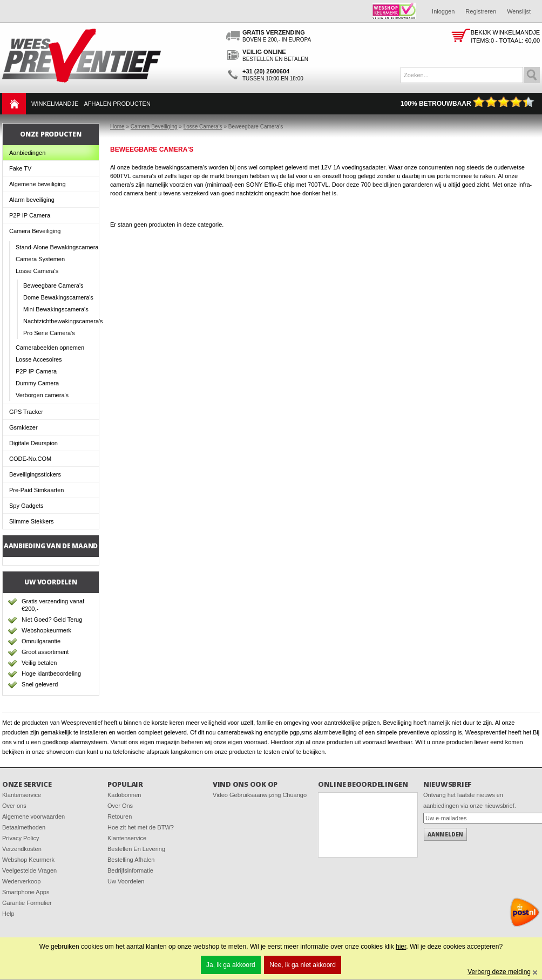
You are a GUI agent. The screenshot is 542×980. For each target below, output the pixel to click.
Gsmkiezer (23, 427)
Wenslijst (519, 11)
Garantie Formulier (27, 903)
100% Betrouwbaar (468, 104)
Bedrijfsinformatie (130, 870)
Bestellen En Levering (136, 849)
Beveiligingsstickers (35, 474)
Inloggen (443, 11)
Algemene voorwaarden (33, 816)
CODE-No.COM (30, 459)
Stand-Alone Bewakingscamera (57, 247)
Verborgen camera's (42, 395)
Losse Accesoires (39, 359)
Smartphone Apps (26, 892)
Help (8, 914)
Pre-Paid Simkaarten (37, 490)
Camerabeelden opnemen (50, 348)
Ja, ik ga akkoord (231, 965)
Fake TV (20, 168)
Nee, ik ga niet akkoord (303, 965)
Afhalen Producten (117, 104)
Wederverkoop (21, 881)
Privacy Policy (21, 838)
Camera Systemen (40, 259)
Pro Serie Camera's (49, 333)
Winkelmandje (55, 104)
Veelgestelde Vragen (29, 870)
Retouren (120, 816)
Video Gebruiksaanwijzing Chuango (260, 795)
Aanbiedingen (27, 153)
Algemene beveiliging (38, 184)
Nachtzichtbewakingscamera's (61, 321)
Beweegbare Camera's (53, 285)
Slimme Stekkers (32, 521)
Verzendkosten (22, 849)
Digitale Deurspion (33, 443)
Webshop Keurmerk (28, 860)
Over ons (14, 806)
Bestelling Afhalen (131, 860)
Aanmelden (445, 834)
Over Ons (120, 806)
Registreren (481, 11)
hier (401, 947)
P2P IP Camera (30, 215)
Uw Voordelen (126, 881)
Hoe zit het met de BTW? (141, 827)
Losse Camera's (37, 271)
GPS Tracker (26, 412)
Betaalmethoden (24, 827)
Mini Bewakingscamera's (56, 309)
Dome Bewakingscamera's (58, 297)
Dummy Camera (37, 383)
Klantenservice (22, 795)
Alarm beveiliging (32, 200)
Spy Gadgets (26, 506)
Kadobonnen (124, 795)
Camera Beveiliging (35, 231)
